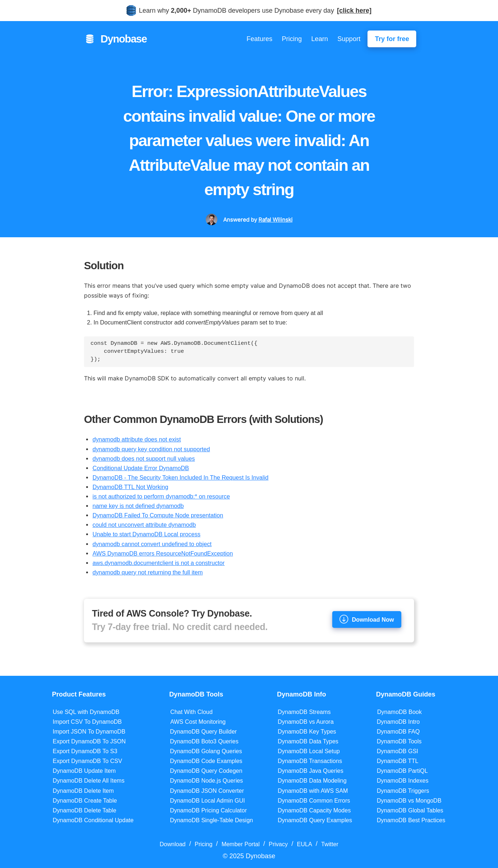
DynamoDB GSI (397, 751)
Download (172, 844)
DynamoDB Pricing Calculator (208, 810)
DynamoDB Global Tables (410, 810)
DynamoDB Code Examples (206, 761)
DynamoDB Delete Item (83, 791)
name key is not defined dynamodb (138, 506)
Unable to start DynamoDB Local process (146, 534)
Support (349, 39)
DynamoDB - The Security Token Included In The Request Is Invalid (180, 477)
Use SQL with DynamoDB (86, 712)
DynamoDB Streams (304, 712)
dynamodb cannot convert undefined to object (152, 544)
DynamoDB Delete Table (85, 810)
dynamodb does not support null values (144, 459)
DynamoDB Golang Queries (206, 751)
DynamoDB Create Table (85, 801)
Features (259, 39)
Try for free (392, 39)
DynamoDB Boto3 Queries (204, 741)
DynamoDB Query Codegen (206, 771)
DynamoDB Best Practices (411, 820)
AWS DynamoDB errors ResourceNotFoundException (162, 553)
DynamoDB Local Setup (309, 751)
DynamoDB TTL (397, 761)
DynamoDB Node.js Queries (206, 781)
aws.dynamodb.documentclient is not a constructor (158, 563)
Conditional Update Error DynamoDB (140, 468)
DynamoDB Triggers (403, 791)
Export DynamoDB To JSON (89, 741)
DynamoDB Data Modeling (312, 781)
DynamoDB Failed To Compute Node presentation (158, 515)
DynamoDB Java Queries (311, 771)
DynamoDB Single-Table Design (211, 820)
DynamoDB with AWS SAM (313, 791)
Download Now (367, 619)
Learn (320, 39)
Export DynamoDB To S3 (85, 751)
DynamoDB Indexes (402, 781)
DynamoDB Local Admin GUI (207, 801)
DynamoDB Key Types (307, 732)
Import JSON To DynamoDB (89, 732)
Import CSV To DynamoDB (87, 722)
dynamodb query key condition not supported (151, 449)
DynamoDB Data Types (308, 741)
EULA (305, 844)
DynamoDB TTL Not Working (130, 487)
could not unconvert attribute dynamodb (144, 525)
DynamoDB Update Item (84, 771)
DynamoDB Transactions (310, 761)
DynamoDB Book (399, 712)
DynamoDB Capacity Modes (314, 810)
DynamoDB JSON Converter (207, 791)
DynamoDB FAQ (398, 732)
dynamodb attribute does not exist (136, 439)
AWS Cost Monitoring (198, 722)
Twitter (330, 844)
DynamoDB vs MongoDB (409, 801)
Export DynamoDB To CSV (87, 761)
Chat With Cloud (191, 712)
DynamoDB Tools (399, 741)
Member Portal (240, 844)
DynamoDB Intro (398, 722)
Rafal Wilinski (276, 220)
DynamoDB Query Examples (315, 820)
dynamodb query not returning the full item (147, 572)
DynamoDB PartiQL (402, 771)
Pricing (292, 39)
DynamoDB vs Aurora (306, 722)
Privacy (278, 844)
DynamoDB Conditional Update (93, 820)
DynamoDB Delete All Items (89, 781)
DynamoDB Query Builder (203, 732)
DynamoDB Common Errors (314, 801)
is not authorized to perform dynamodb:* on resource (161, 496)
